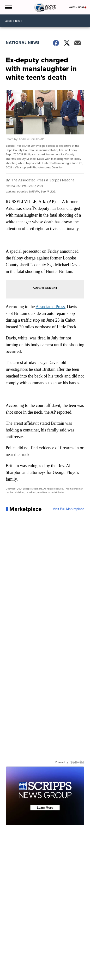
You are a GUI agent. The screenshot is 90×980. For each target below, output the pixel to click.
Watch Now (78, 7)
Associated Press (50, 307)
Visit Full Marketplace (69, 509)
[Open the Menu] (8, 7)
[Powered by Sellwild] (77, 762)
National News (23, 43)
